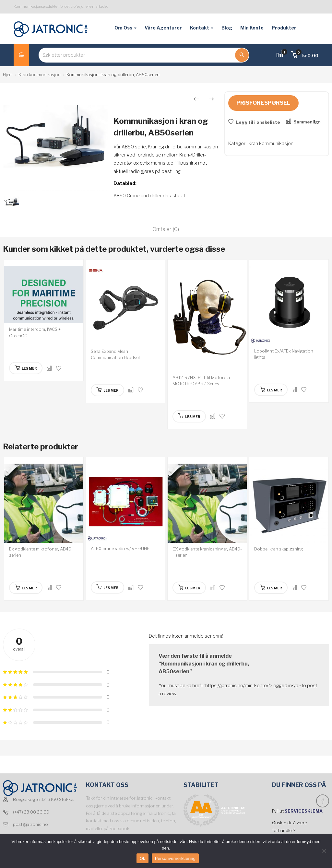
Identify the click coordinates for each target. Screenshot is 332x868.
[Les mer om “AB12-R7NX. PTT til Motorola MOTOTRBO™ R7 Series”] (189, 416)
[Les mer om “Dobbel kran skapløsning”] (271, 588)
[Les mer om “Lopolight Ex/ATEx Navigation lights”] (271, 390)
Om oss (125, 28)
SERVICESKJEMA (304, 811)
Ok (142, 858)
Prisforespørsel (263, 103)
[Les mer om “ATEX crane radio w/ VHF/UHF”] (107, 587)
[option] (55, 141)
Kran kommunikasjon (40, 75)
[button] (305, 56)
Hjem (8, 75)
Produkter (284, 28)
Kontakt (202, 28)
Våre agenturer (163, 28)
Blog (227, 28)
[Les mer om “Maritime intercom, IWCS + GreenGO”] (26, 368)
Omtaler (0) (166, 229)
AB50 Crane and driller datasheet (149, 196)
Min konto (252, 28)
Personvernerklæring (175, 858)
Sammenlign (307, 122)
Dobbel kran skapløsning (279, 549)
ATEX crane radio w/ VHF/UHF (120, 549)
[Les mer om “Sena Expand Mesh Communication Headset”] (107, 390)
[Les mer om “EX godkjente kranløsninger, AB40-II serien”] (189, 588)
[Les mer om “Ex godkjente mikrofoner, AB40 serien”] (26, 588)
